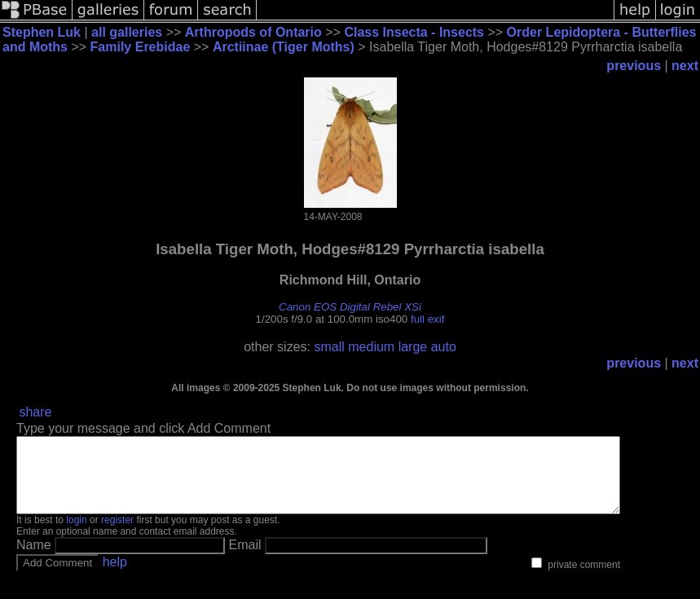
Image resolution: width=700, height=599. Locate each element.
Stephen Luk (42, 32)
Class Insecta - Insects (414, 32)
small (329, 347)
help (115, 577)
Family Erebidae (141, 47)
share (35, 412)
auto (444, 347)
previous (634, 66)
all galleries (127, 32)
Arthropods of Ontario (253, 32)
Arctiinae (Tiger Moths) (284, 47)
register (117, 535)
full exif (427, 319)
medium (371, 347)
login (76, 535)
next (685, 66)
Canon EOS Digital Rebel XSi (350, 307)
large (413, 347)
